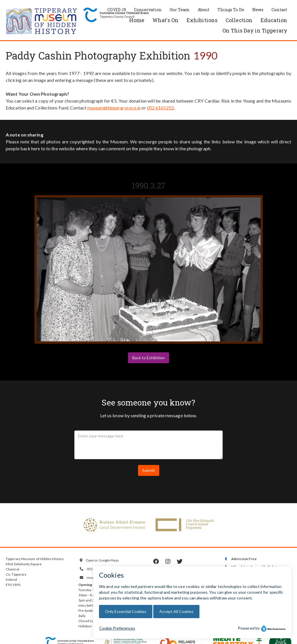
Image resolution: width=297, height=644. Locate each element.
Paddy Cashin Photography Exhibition (98, 55)
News (258, 10)
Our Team (180, 10)
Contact (279, 10)
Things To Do (231, 10)
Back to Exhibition (149, 358)
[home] (42, 22)
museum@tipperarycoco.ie (114, 108)
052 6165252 (160, 108)
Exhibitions (202, 20)
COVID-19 (117, 10)
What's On (165, 20)
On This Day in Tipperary (255, 30)
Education (274, 20)
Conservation (148, 10)
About (204, 10)
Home (137, 20)
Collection (239, 20)
